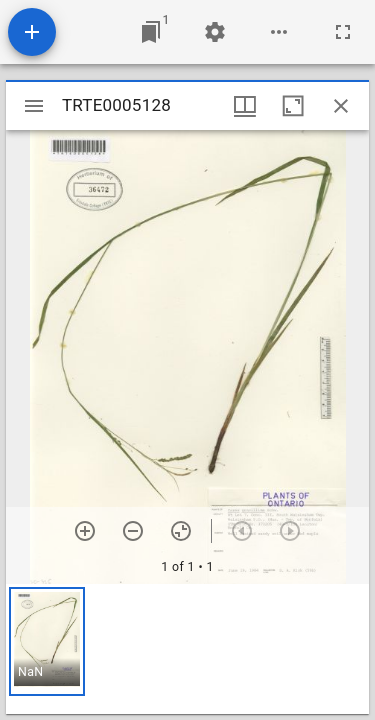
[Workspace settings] (215, 32)
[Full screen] (343, 32)
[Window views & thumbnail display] (245, 106)
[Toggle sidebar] (34, 106)
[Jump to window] (151, 32)
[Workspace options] (279, 32)
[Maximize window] (293, 106)
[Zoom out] (133, 531)
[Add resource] (32, 32)
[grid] (187, 649)
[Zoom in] (85, 531)
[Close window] (341, 106)
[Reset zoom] (181, 531)
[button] (47, 641)
